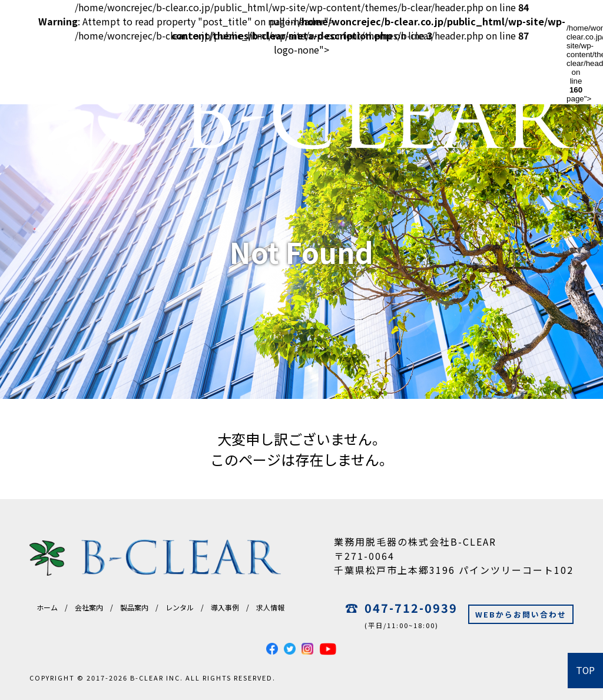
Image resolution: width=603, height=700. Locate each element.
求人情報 (270, 607)
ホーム (47, 607)
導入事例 (225, 607)
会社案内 (89, 607)
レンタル (180, 607)
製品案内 (134, 607)
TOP (586, 671)
